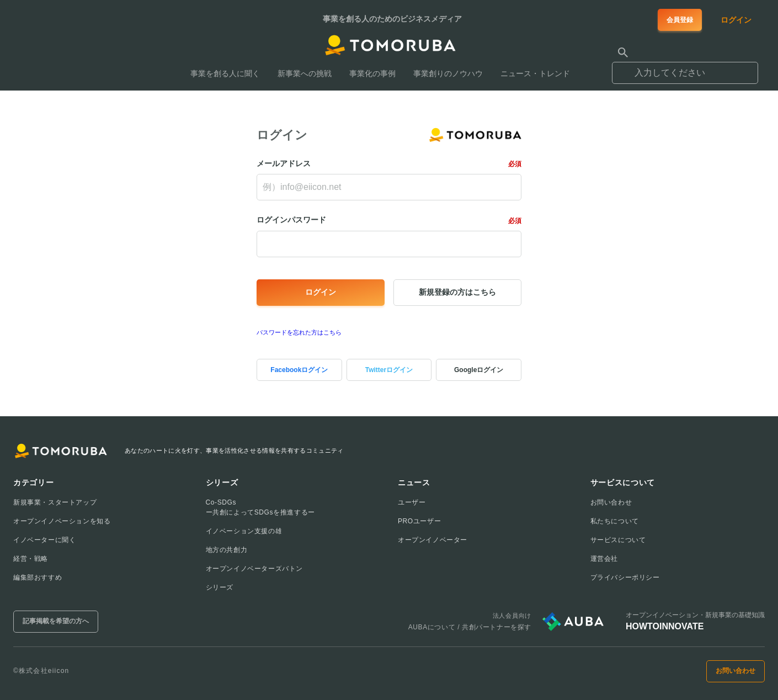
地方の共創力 (227, 550)
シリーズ (220, 587)
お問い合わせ (611, 502)
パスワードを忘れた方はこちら (299, 332)
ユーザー (412, 502)
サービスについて (618, 540)
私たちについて (615, 521)
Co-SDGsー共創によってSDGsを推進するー (260, 507)
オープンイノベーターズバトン (254, 569)
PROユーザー (419, 521)
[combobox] (685, 68)
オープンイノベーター (433, 540)
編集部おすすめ (38, 577)
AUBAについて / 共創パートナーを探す (470, 627)
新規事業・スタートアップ (55, 502)
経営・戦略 (31, 559)
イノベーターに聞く (44, 540)
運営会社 (604, 559)
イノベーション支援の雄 (244, 531)
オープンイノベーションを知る (62, 521)
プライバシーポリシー (625, 577)
